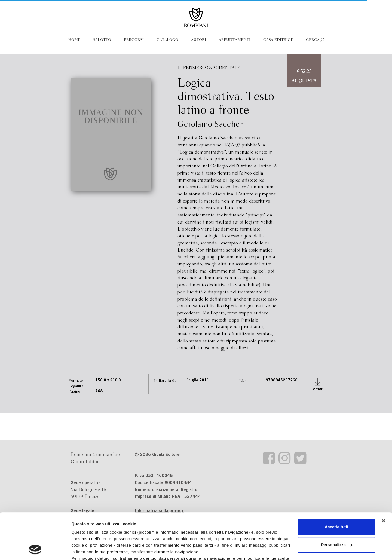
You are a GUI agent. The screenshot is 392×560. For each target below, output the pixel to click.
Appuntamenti (235, 40)
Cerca (313, 40)
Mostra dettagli (86, 549)
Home (74, 40)
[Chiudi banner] (384, 478)
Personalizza (337, 502)
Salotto (102, 40)
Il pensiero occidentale (209, 68)
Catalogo (167, 40)
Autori (199, 40)
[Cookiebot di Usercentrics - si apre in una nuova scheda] (35, 549)
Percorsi (134, 40)
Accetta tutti (337, 484)
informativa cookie (195, 522)
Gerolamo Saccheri (211, 124)
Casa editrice (278, 40)
